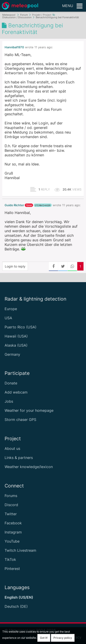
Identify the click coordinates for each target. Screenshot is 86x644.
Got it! (44, 638)
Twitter (11, 514)
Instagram (13, 532)
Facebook (13, 523)
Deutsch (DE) (16, 606)
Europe (11, 309)
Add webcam (16, 392)
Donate (11, 383)
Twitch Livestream (20, 550)
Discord (11, 505)
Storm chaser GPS (20, 420)
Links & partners (19, 458)
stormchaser (43, 205)
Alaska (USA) (16, 345)
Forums (11, 496)
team (29, 205)
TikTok (10, 559)
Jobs (9, 401)
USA (8, 318)
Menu (72, 6)
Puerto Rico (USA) (21, 327)
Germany (12, 354)
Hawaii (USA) (16, 336)
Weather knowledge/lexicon (29, 467)
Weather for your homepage (29, 410)
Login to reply (15, 266)
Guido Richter (14, 205)
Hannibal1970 (14, 47)
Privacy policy (63, 638)
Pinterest (12, 569)
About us (12, 448)
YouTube (12, 541)
